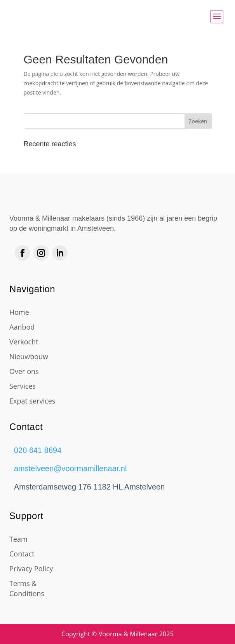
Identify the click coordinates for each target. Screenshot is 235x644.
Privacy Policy (31, 569)
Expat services (32, 401)
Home (19, 312)
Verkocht (24, 342)
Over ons (24, 371)
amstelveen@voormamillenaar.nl (70, 469)
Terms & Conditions (27, 588)
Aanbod (22, 327)
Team (18, 539)
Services (23, 386)
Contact (22, 554)
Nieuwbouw (29, 356)
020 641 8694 (38, 450)
